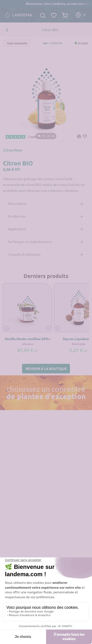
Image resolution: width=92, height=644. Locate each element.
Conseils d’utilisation (24, 254)
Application (17, 229)
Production (17, 216)
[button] (46, 369)
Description (17, 203)
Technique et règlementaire (30, 242)
